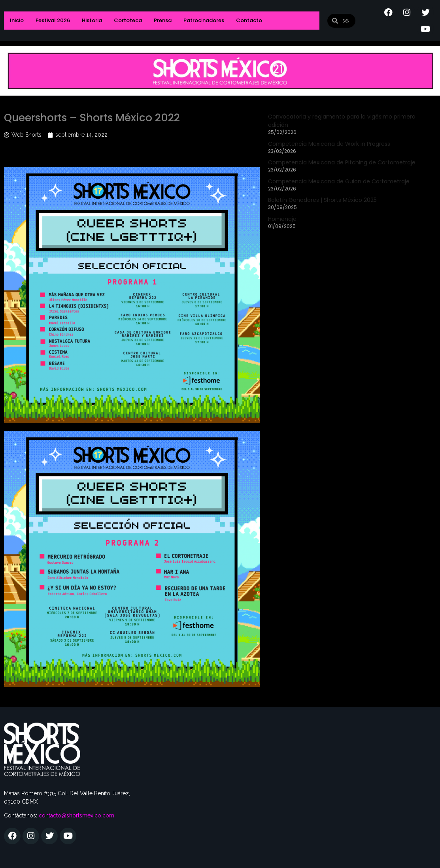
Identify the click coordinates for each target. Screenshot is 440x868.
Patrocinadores (204, 20)
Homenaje (282, 219)
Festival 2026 (53, 20)
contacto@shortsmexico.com (76, 815)
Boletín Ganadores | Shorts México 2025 (322, 200)
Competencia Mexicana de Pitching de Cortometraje (342, 162)
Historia (92, 20)
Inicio (17, 20)
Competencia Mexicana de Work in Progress (329, 144)
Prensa (163, 20)
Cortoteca (128, 20)
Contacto (249, 20)
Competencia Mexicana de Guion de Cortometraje (339, 181)
